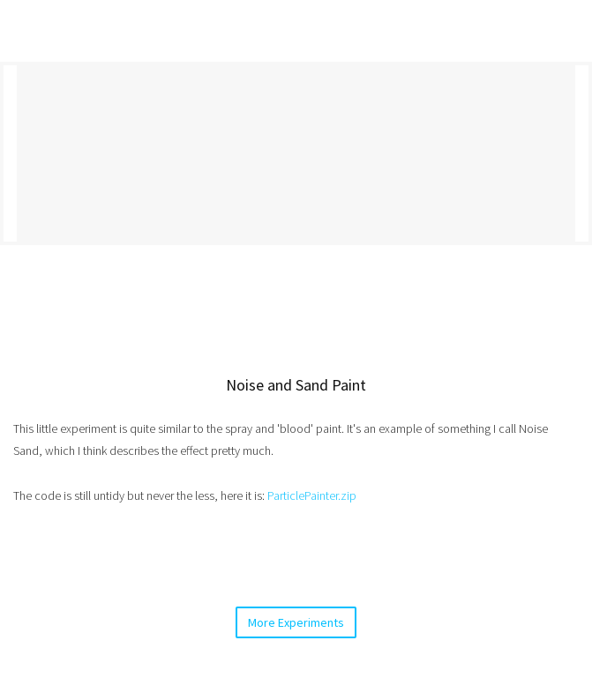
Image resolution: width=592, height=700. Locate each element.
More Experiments (296, 622)
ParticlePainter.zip (312, 495)
